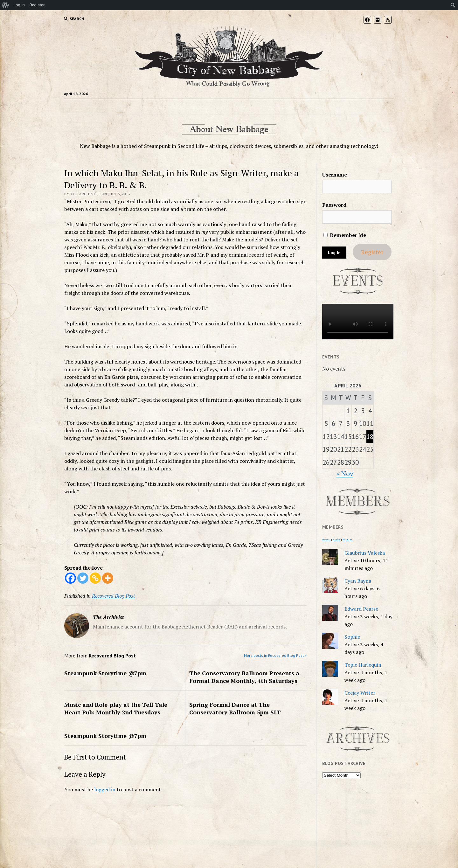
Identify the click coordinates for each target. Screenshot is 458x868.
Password (334, 205)
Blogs (191, 107)
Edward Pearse (361, 609)
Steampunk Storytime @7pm (105, 673)
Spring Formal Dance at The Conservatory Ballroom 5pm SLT (235, 708)
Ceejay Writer (360, 693)
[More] (108, 578)
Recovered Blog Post (113, 596)
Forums (164, 107)
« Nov (345, 474)
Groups (218, 107)
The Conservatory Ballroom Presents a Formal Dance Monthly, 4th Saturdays (244, 677)
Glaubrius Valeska (365, 553)
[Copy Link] (95, 578)
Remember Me (345, 235)
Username (335, 175)
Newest (326, 539)
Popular (347, 539)
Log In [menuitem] (19, 5)
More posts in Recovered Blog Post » (275, 655)
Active (337, 539)
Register (372, 252)
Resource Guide (277, 107)
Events (241, 107)
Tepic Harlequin (363, 665)
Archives (315, 107)
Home (142, 107)
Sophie (352, 637)
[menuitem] (6, 5)
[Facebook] (70, 578)
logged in (105, 789)
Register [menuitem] (37, 5)
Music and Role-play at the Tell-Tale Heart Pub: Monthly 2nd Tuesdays (116, 708)
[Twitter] (83, 578)
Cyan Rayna (358, 581)
